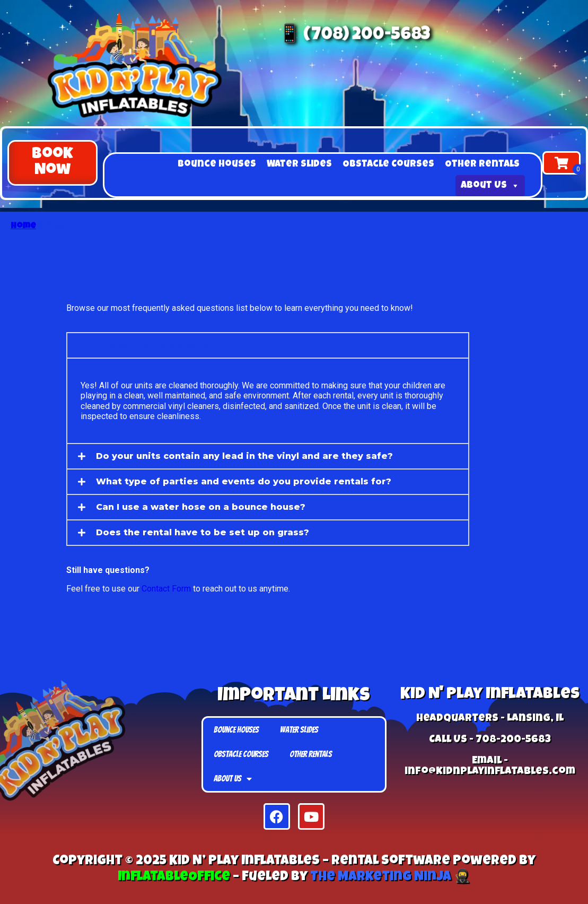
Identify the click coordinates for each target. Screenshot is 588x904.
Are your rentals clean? (152, 345)
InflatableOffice (174, 877)
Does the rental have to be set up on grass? (203, 532)
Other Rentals (482, 164)
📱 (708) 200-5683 (356, 37)
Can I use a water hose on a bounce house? (201, 507)
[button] (52, 163)
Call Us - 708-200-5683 (490, 740)
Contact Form (166, 589)
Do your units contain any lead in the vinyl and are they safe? (244, 456)
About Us (490, 186)
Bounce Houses (217, 164)
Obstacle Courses (388, 164)
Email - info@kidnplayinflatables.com (490, 767)
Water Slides (299, 164)
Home (23, 227)
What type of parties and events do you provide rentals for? (244, 481)
